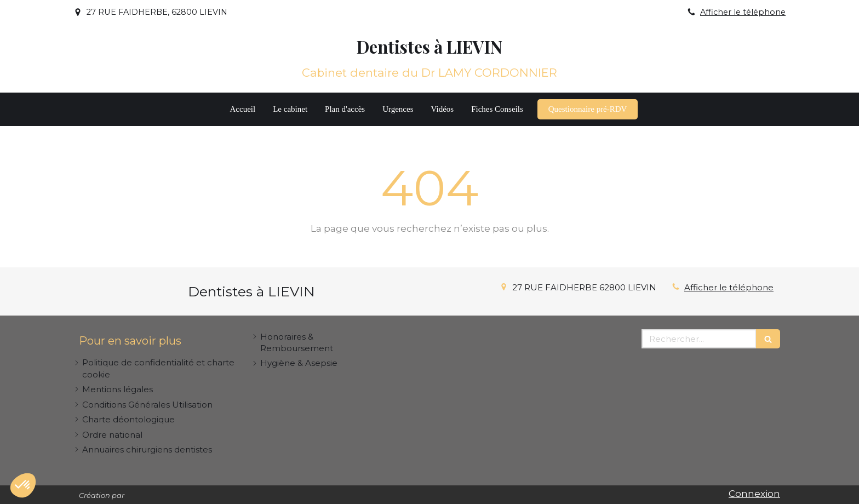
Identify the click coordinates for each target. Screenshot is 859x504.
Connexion (754, 494)
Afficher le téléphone (743, 12)
